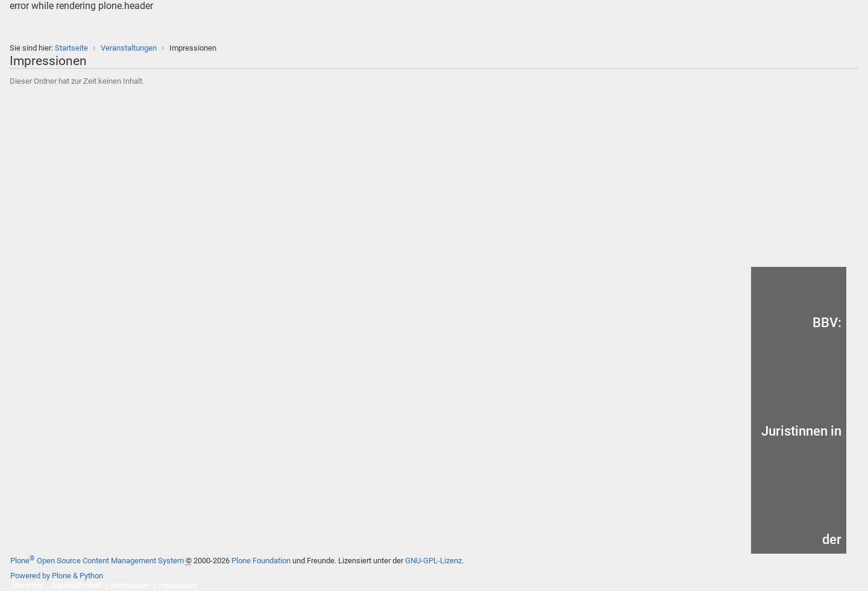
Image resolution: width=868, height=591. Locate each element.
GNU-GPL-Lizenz (433, 561)
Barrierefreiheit (77, 585)
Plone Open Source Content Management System (97, 561)
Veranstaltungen (129, 48)
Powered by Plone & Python (57, 576)
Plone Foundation (261, 561)
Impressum (178, 585)
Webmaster (130, 585)
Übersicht (28, 585)
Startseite (71, 48)
